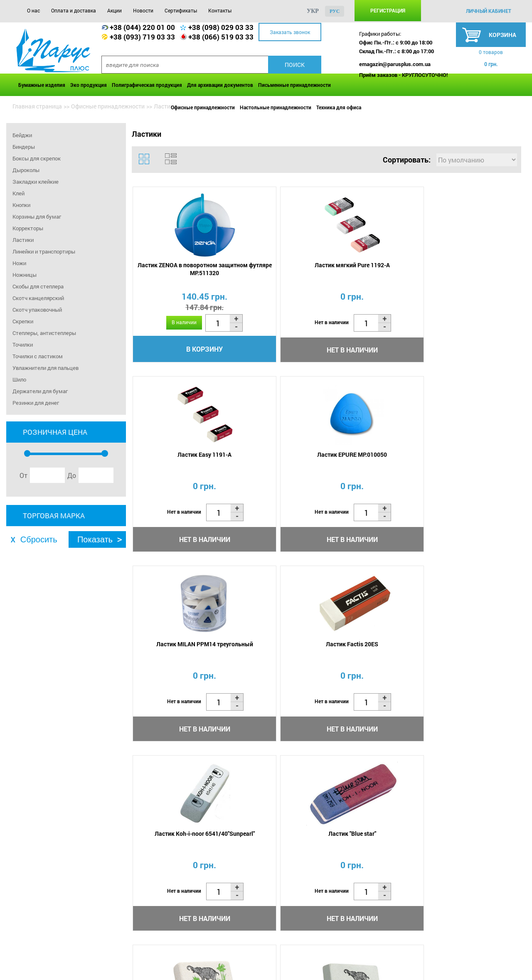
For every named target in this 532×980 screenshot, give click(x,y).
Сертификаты (181, 10)
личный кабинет (489, 11)
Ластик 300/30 (374, 651)
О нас (33, 10)
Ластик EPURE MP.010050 (471, 266)
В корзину (180, 350)
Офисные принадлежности (203, 107)
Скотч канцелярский (38, 298)
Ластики (23, 240)
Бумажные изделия (42, 85)
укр (313, 11)
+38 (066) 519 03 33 (221, 37)
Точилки (23, 345)
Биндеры (24, 147)
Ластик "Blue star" (472, 459)
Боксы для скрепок (37, 158)
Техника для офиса (339, 107)
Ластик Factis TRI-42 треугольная (472, 655)
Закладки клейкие (36, 182)
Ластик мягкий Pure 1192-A (277, 266)
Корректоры (28, 228)
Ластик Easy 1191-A (374, 266)
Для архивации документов (220, 85)
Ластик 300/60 (277, 651)
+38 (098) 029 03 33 (221, 27)
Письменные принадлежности (294, 85)
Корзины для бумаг (37, 217)
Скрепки (23, 321)
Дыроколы (26, 170)
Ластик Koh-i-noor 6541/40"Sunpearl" (374, 463)
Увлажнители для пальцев (46, 368)
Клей (18, 193)
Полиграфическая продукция (147, 85)
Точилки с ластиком (38, 356)
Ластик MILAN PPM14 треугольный (179, 463)
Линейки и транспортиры (44, 251)
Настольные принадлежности (276, 107)
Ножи (19, 263)
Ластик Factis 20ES (277, 459)
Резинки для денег (36, 403)
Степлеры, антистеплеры (44, 333)
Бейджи (22, 135)
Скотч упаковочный (37, 310)
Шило (19, 379)
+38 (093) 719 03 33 (142, 37)
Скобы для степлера (38, 286)
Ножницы (25, 275)
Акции (115, 10)
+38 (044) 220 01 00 (142, 27)
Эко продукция (89, 85)
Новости (143, 10)
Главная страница (37, 106)
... (347, 786)
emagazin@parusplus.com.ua (395, 64)
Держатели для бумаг (40, 391)
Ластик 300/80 (179, 651)
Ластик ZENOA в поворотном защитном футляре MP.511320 (179, 270)
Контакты (220, 10)
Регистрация (388, 10)
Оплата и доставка (74, 10)
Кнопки (21, 205)
